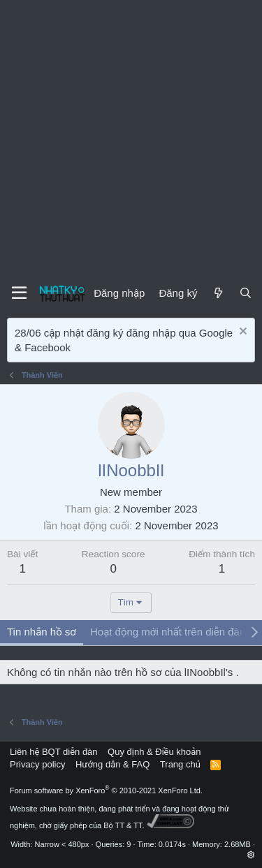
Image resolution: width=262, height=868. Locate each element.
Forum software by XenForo (106, 790)
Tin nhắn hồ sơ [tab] (42, 632)
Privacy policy (37, 764)
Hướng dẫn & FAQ (112, 764)
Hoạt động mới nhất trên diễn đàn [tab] (168, 632)
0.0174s (172, 844)
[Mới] (218, 293)
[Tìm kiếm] (246, 293)
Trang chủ (180, 764)
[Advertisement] (131, 138)
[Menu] (19, 293)
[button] (251, 855)
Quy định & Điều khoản (154, 752)
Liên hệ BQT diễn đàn (54, 752)
